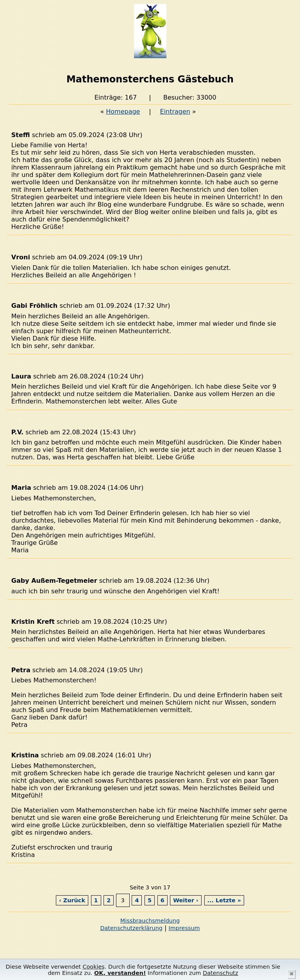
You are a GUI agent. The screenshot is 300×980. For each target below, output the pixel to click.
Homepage (123, 112)
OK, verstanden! (120, 973)
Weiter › (186, 900)
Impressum (184, 928)
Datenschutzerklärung (131, 928)
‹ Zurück (72, 900)
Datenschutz (220, 973)
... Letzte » (224, 900)
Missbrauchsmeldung (150, 921)
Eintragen (175, 112)
